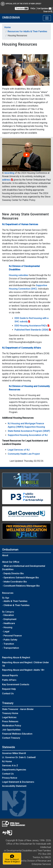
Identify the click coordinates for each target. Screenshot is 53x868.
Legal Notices (9, 717)
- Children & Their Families (16, 605)
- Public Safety (10, 640)
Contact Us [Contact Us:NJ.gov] (8, 774)
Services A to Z (10, 766)
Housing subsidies (19, 275)
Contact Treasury (11, 738)
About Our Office (11, 562)
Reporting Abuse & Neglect (16, 657)
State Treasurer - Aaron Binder (18, 709)
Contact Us (8, 694)
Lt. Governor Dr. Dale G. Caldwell (19, 757)
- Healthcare (8, 623)
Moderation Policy (12, 726)
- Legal (6, 632)
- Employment (9, 619)
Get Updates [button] (44, 8)
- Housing (7, 627)
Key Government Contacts (16, 684)
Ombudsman (10, 550)
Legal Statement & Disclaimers (18, 782)
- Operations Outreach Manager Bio (20, 578)
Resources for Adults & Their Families (27, 31)
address (6, 180)
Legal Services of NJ (19, 450)
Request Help (9, 689)
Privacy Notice (10, 778)
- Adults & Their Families (15, 601)
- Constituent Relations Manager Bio (21, 586)
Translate (22, 9)
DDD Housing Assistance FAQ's (31, 326)
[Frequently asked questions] (33, 8)
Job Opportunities (11, 730)
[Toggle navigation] (47, 18)
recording (9, 173)
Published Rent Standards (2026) (32, 330)
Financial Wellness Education (17, 734)
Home (7, 27)
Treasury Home (10, 713)
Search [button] (48, 11)
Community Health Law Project (24, 454)
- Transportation (11, 648)
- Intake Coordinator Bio (14, 582)
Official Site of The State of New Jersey (21, 4)
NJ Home (7, 761)
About (5, 555)
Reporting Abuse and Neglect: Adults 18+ (23, 670)
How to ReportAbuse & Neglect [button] (13, 858)
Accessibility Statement (14, 786)
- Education (8, 615)
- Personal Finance (12, 636)
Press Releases (10, 721)
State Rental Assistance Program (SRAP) (29, 431)
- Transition (8, 644)
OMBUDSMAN (11, 18)
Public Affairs (9, 680)
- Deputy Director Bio (13, 573)
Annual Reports (10, 675)
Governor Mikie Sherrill (14, 753)
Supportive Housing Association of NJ (28, 435)
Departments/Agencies (14, 770)
